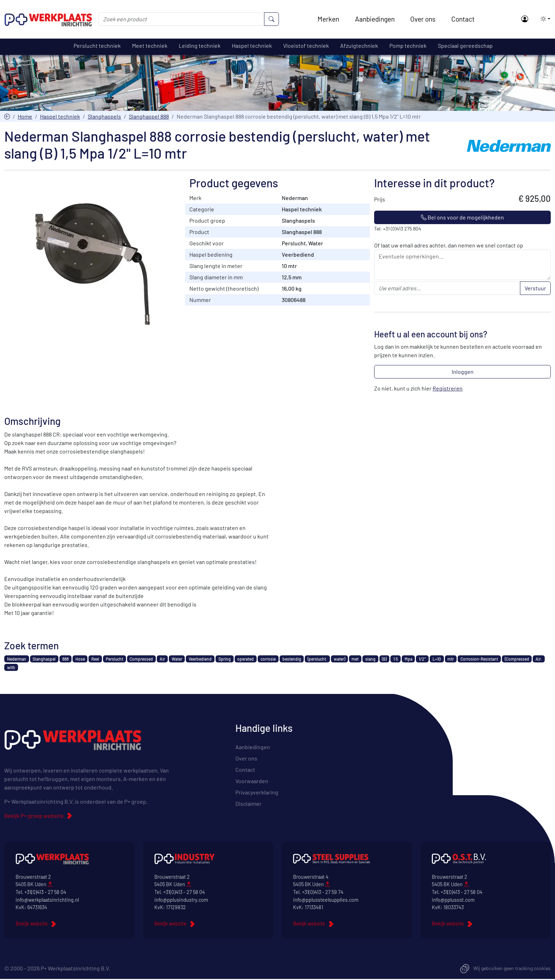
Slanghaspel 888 (149, 117)
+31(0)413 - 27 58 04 (45, 893)
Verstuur (535, 289)
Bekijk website (32, 924)
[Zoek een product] (181, 19)
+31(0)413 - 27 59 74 (323, 893)
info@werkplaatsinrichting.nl (47, 900)
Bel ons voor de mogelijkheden (462, 218)
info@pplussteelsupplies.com (326, 900)
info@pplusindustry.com (181, 900)
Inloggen (463, 372)
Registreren (448, 389)
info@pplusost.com (453, 900)
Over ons (423, 19)
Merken (328, 19)
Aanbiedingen (375, 19)
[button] (543, 19)
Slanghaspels (104, 117)
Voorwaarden (252, 781)
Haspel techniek (60, 117)
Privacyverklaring (257, 793)
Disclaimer (248, 804)
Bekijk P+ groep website (34, 816)
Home (25, 117)
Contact (463, 19)
